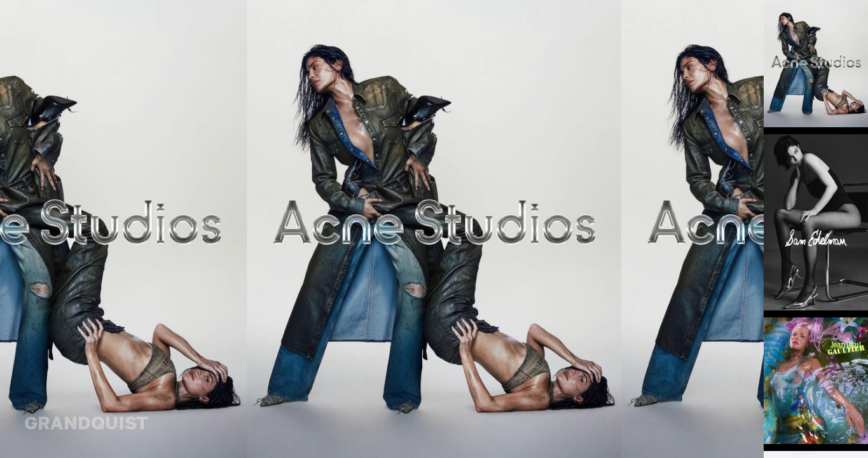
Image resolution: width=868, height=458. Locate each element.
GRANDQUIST (86, 422)
